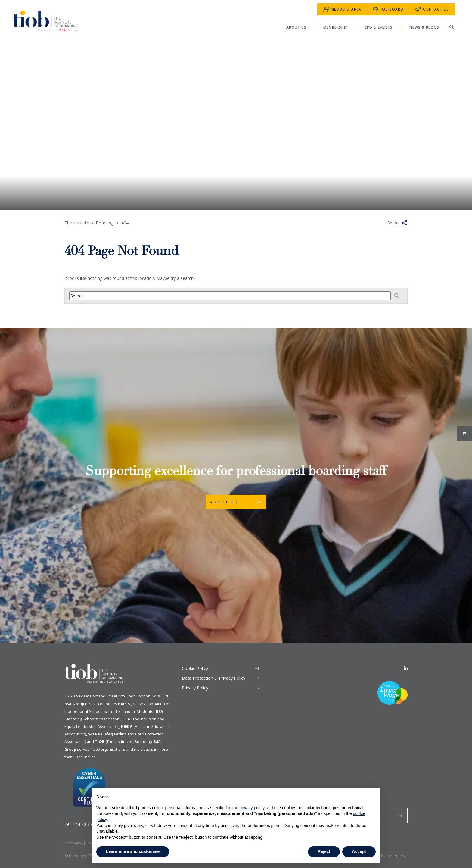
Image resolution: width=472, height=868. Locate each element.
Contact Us (432, 6)
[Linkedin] (406, 668)
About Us (224, 502)
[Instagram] (464, 434)
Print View (73, 843)
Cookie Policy (195, 668)
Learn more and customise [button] (133, 851)
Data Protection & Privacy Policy (214, 678)
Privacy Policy (195, 688)
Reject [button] (324, 851)
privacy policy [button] (252, 808)
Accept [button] (359, 851)
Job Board (388, 6)
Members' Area (342, 6)
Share (393, 223)
